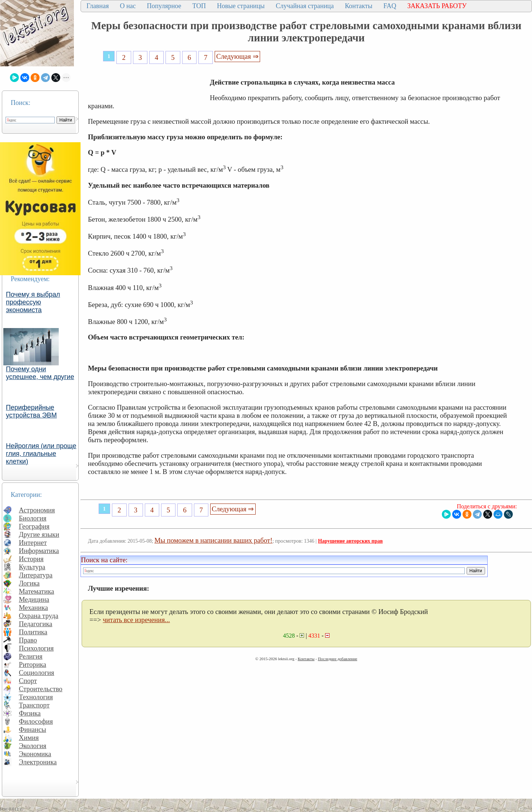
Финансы (33, 729)
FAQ (390, 6)
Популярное (164, 6)
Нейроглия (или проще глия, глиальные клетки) (41, 454)
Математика (37, 591)
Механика (33, 608)
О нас (128, 6)
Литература (36, 575)
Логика (29, 583)
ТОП (199, 6)
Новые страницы (241, 6)
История (31, 559)
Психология (36, 648)
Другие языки (39, 534)
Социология (37, 673)
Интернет (33, 543)
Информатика (39, 551)
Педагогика (36, 624)
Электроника (38, 762)
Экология (33, 746)
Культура (32, 567)
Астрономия (37, 510)
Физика (30, 713)
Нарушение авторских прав (350, 541)
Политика (33, 632)
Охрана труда (39, 616)
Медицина (34, 599)
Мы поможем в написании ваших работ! (213, 540)
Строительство (41, 689)
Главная (98, 6)
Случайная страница (305, 6)
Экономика (35, 754)
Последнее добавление (337, 659)
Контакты (358, 6)
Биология (33, 518)
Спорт (28, 681)
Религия (31, 656)
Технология (36, 697)
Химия (29, 738)
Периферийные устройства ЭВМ (31, 411)
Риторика (33, 664)
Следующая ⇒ (237, 56)
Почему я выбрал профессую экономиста (33, 302)
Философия (36, 721)
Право (28, 640)
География (34, 526)
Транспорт (34, 705)
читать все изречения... (136, 620)
